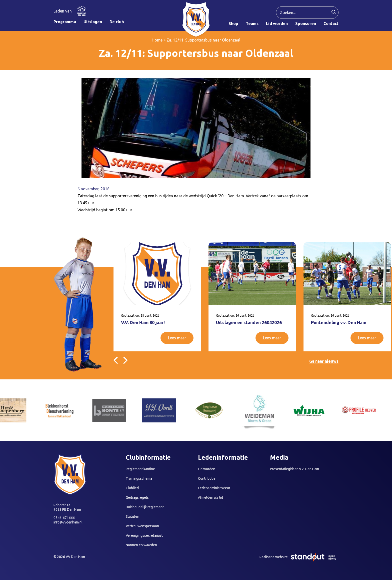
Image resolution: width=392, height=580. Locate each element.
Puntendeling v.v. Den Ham (339, 322)
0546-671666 (64, 518)
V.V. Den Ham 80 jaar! (143, 322)
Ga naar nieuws (324, 361)
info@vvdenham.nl (68, 522)
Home (157, 40)
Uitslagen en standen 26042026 (249, 322)
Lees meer (177, 338)
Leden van (63, 11)
